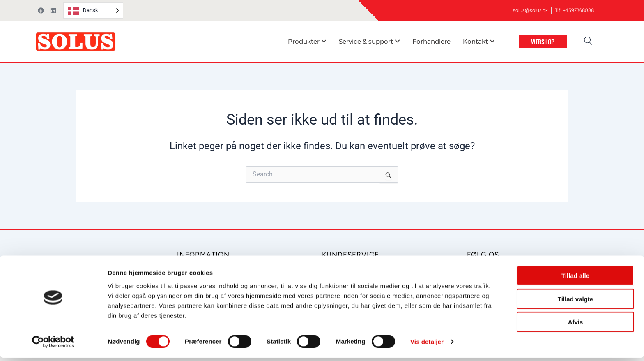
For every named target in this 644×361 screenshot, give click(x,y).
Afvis (576, 325)
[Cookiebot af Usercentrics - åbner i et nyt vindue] (53, 345)
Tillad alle (575, 279)
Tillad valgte (575, 302)
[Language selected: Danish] (93, 10)
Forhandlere (431, 41)
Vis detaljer (427, 345)
